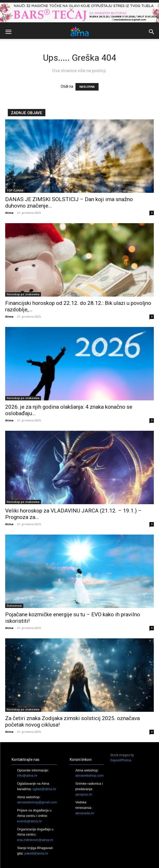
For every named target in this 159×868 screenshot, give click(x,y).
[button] (8, 32)
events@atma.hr (30, 821)
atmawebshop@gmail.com (37, 802)
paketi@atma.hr (36, 853)
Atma (9, 213)
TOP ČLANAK (15, 190)
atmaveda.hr (85, 813)
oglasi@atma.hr (44, 789)
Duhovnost (14, 606)
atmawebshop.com (89, 775)
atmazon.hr (84, 794)
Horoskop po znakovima (23, 294)
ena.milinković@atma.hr (35, 840)
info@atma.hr (27, 775)
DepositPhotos (121, 760)
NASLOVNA (87, 87)
